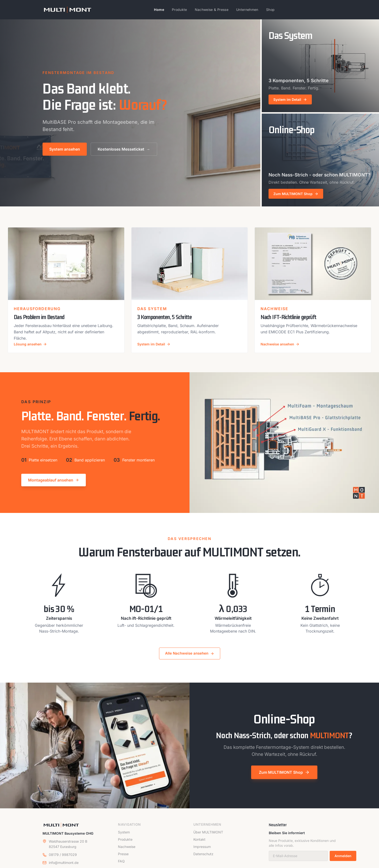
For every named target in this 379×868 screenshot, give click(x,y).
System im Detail (155, 348)
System (124, 836)
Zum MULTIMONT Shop (284, 777)
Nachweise (127, 851)
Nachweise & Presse (212, 10)
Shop (270, 10)
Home (159, 10)
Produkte (179, 10)
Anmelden (343, 860)
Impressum (202, 851)
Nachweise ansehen (282, 348)
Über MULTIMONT (208, 836)
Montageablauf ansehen (54, 484)
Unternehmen (247, 10)
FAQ (121, 865)
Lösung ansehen (32, 348)
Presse (123, 858)
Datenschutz (203, 858)
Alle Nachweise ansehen (190, 658)
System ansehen (65, 149)
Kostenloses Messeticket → (124, 149)
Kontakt (199, 843)
